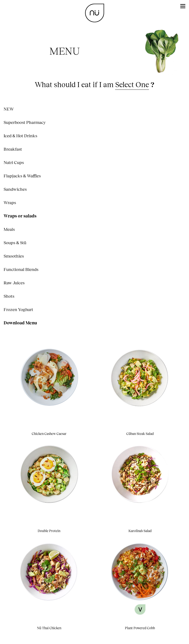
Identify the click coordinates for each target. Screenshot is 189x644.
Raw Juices (14, 283)
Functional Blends (21, 269)
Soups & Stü (15, 243)
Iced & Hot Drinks (20, 136)
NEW (9, 109)
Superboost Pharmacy (25, 122)
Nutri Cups (14, 162)
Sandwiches (15, 189)
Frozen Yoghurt (18, 309)
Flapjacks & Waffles (22, 176)
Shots (9, 296)
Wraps (10, 202)
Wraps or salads (20, 216)
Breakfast (13, 149)
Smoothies (14, 256)
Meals (9, 229)
